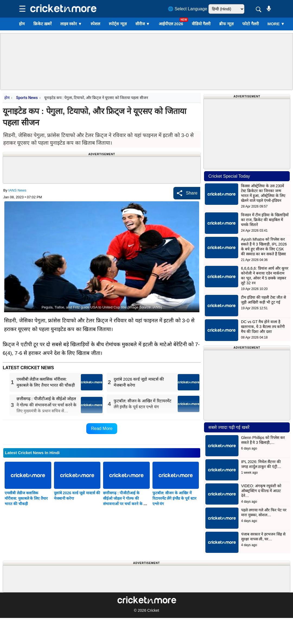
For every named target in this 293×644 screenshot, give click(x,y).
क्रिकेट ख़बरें (42, 24)
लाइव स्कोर (71, 24)
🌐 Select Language (188, 9)
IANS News (17, 190)
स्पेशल (95, 24)
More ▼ (276, 24)
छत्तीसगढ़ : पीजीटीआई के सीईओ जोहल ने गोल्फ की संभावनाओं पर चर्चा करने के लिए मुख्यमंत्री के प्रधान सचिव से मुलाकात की (126, 504)
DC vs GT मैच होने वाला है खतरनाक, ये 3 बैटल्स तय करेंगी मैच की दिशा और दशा (263, 327)
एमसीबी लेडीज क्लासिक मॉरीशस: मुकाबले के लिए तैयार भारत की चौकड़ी (26, 498)
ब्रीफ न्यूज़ (226, 24)
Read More (102, 428)
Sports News (27, 98)
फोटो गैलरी (250, 24)
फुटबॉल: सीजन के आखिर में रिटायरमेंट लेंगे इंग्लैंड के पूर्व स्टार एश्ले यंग (174, 498)
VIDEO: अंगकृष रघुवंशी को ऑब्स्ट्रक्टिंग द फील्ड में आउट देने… (261, 491)
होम (22, 24)
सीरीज (143, 24)
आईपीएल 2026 (171, 24)
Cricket (153, 610)
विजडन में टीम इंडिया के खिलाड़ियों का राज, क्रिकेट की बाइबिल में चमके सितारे (265, 220)
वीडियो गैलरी (201, 24)
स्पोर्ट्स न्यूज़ (118, 24)
